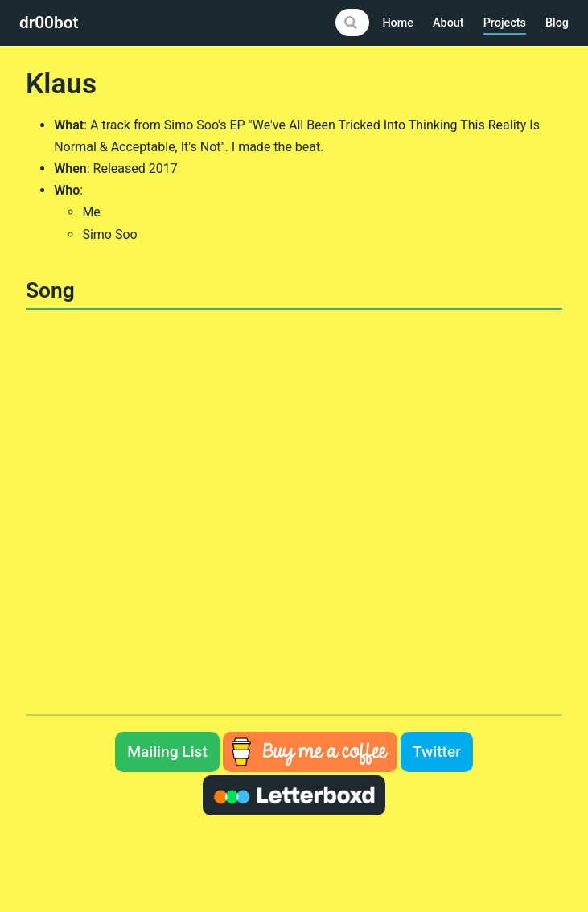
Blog (557, 23)
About (448, 23)
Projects (505, 23)
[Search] (352, 23)
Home (398, 23)
